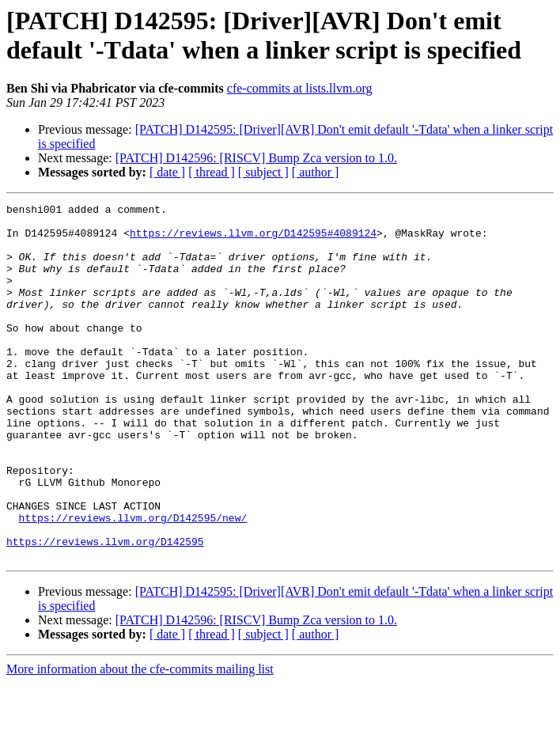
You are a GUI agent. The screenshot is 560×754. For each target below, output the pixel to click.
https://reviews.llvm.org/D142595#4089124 (253, 240)
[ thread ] (212, 172)
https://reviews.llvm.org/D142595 (105, 610)
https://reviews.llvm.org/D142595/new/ (133, 582)
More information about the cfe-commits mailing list (140, 740)
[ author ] (316, 172)
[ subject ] (263, 172)
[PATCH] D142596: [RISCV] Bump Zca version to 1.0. (256, 158)
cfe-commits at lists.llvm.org (300, 88)
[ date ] (167, 172)
